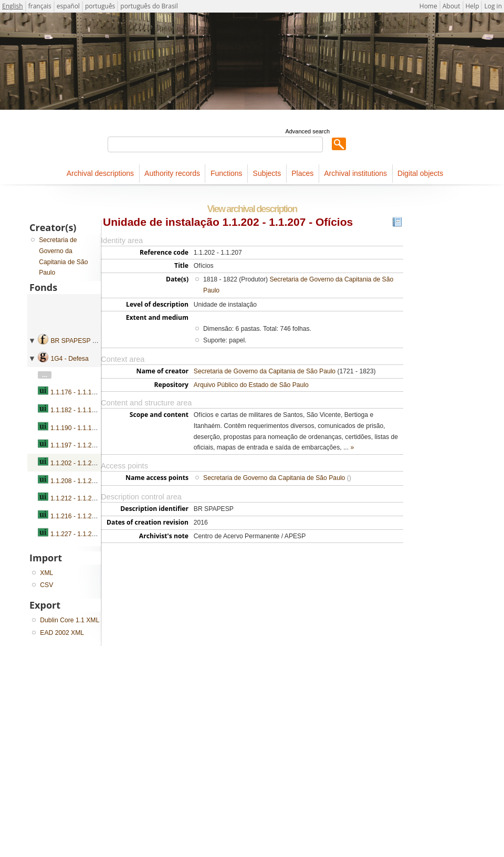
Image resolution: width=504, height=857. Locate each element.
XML (46, 573)
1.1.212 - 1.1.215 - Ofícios (87, 498)
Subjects (267, 173)
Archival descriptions (100, 173)
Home (428, 6)
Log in (493, 6)
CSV (46, 585)
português (100, 6)
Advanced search (307, 131)
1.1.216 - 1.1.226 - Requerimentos (99, 516)
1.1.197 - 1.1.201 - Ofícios (87, 445)
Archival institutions (355, 173)
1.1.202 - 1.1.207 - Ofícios (87, 463)
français (40, 6)
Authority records (172, 173)
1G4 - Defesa (69, 359)
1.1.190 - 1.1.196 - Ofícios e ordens (101, 428)
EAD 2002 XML (62, 633)
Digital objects (420, 173)
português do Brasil (149, 6)
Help (472, 6)
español (68, 6)
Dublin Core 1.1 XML (70, 620)
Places (302, 173)
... (45, 375)
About (451, 6)
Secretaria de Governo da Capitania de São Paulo (265, 371)
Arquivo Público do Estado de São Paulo (251, 385)
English (13, 6)
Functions (227, 173)
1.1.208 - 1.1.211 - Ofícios (87, 481)
